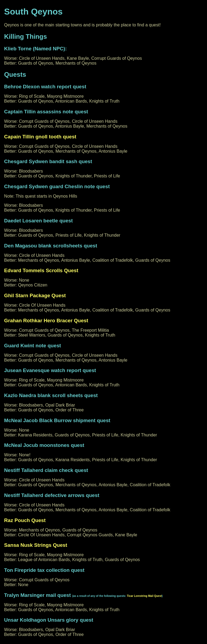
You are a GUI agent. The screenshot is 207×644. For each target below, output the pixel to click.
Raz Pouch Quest (25, 520)
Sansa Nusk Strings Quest (36, 545)
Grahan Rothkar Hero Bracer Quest (46, 321)
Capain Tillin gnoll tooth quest (40, 137)
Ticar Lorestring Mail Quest (144, 596)
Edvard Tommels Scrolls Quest (41, 270)
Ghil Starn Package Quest (35, 295)
